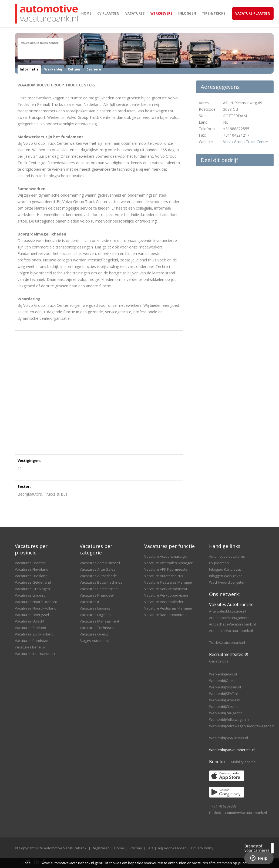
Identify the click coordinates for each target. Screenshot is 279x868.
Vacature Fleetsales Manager (168, 582)
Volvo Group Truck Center (246, 142)
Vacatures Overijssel (32, 615)
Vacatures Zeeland (31, 628)
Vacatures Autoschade (98, 576)
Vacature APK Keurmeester (167, 569)
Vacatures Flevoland (32, 569)
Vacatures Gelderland (33, 582)
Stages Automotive (95, 641)
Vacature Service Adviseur (166, 589)
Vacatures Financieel (97, 595)
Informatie (29, 69)
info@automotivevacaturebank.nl (239, 813)
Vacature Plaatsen (253, 13)
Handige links (225, 546)
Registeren (101, 848)
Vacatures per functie (169, 546)
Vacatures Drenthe (30, 563)
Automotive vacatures (227, 556)
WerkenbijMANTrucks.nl (228, 738)
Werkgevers (161, 13)
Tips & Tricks (214, 13)
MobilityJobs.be (243, 762)
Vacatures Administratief (100, 563)
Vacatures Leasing (95, 608)
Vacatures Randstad (32, 641)
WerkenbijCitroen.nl (225, 706)
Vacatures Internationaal (35, 654)
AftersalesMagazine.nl (228, 611)
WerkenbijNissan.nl (225, 687)
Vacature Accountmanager (166, 556)
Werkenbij (53, 69)
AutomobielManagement (229, 618)
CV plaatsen (108, 13)
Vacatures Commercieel (99, 589)
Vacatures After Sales (98, 569)
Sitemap (135, 848)
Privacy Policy (202, 848)
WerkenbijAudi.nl (223, 674)
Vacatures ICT (91, 602)
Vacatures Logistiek (96, 615)
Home (86, 13)
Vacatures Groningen (32, 589)
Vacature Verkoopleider (164, 602)
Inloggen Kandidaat (225, 569)
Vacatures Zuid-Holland (34, 634)
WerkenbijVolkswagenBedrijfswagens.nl (242, 726)
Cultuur (74, 69)
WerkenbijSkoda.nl (225, 700)
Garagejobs (219, 661)
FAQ (150, 848)
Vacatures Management (99, 621)
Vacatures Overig (94, 634)
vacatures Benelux (30, 647)
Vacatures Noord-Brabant (36, 602)
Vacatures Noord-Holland (36, 608)
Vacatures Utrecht (30, 621)
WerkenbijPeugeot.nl (226, 713)
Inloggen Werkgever (226, 576)
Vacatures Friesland (31, 576)
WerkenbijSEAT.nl (223, 694)
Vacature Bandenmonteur (166, 615)
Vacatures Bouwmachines (101, 582)
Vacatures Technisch (97, 628)
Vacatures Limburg (30, 595)
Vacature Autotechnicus (164, 576)
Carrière (94, 69)
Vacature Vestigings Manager (168, 608)
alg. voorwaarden (172, 848)
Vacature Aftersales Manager (168, 563)
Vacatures (135, 13)
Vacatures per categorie (96, 549)
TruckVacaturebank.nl (227, 642)
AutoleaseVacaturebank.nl (231, 631)
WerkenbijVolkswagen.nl (229, 719)
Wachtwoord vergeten (227, 582)
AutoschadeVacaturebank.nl (232, 624)
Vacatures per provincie (31, 549)
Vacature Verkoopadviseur (166, 595)
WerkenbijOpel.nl (223, 681)
